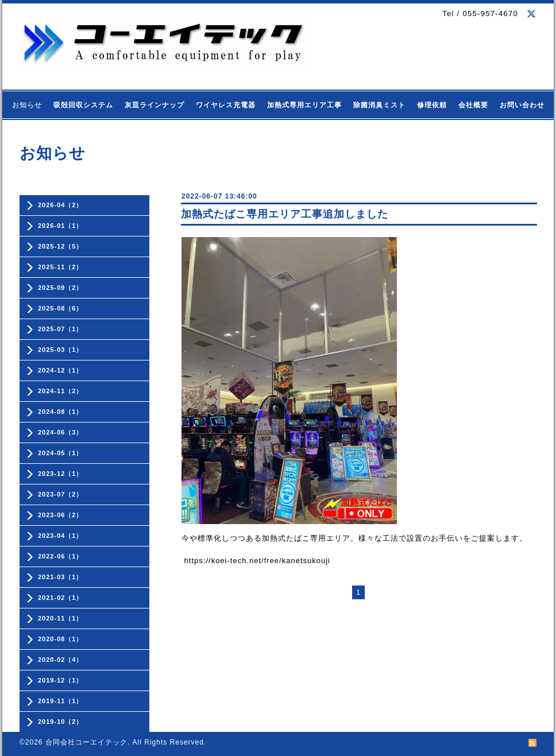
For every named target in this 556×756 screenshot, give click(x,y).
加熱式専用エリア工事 (304, 105)
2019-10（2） (61, 722)
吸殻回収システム (83, 105)
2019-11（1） (61, 701)
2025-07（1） (61, 329)
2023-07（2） (61, 494)
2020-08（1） (61, 639)
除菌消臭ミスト (379, 105)
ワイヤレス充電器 (226, 105)
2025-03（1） (61, 350)
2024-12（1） (61, 370)
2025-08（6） (61, 308)
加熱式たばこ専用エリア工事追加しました (285, 214)
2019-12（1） (61, 680)
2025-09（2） (61, 288)
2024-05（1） (61, 453)
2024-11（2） (61, 391)
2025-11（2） (61, 267)
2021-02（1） (61, 598)
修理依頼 (432, 105)
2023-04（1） (61, 536)
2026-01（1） (61, 226)
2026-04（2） (61, 205)
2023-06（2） (61, 515)
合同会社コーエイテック (86, 742)
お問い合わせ (522, 105)
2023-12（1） (61, 474)
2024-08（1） (61, 412)
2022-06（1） (61, 556)
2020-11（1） (61, 618)
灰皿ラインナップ (155, 105)
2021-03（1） (61, 577)
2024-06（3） (61, 432)
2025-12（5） (61, 246)
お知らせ (27, 105)
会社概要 (473, 105)
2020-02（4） (61, 660)
